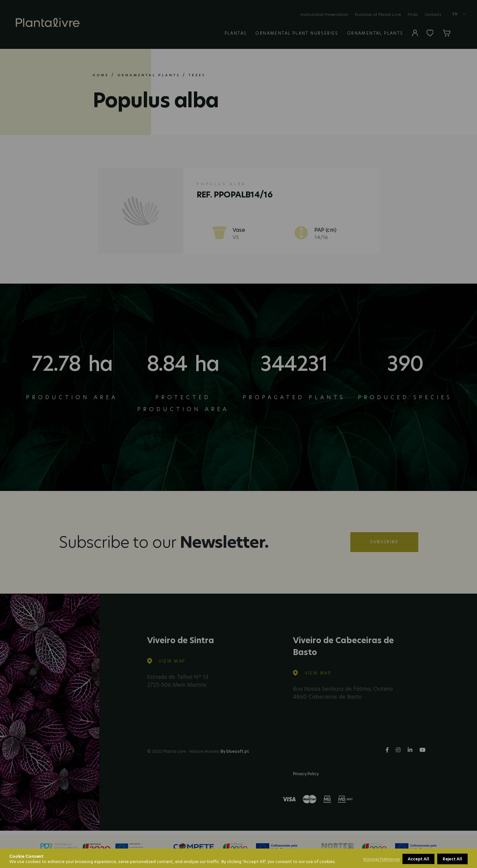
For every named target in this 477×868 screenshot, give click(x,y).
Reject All (418, 859)
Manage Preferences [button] (382, 859)
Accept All (452, 859)
